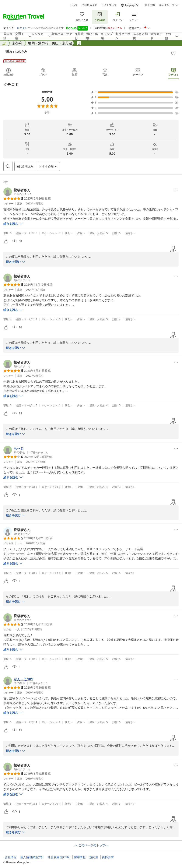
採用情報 (80, 857)
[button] (18, 192)
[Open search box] (8, 166)
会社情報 (11, 857)
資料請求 (108, 857)
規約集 (94, 857)
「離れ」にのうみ (15, 51)
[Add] (173, 53)
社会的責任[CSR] (59, 857)
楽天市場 (150, 5)
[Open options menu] (48, 166)
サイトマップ (109, 5)
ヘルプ (74, 5)
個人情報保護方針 (32, 857)
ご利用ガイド (90, 5)
